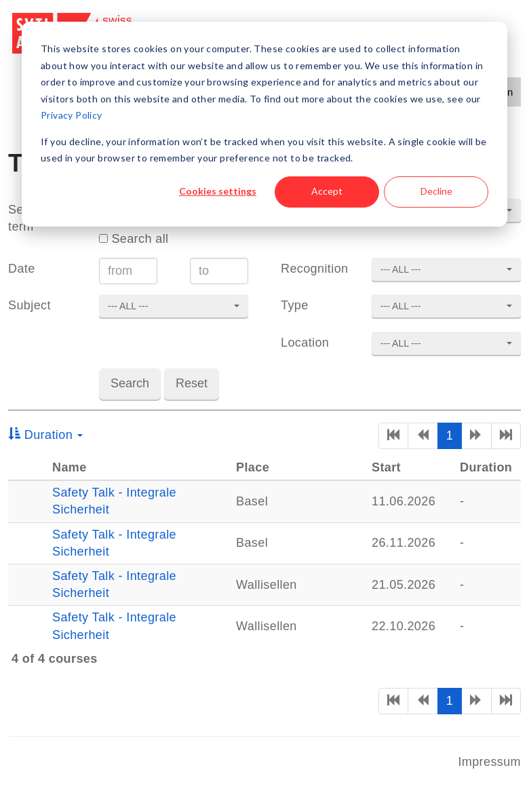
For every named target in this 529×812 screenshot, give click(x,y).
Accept (327, 191)
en (507, 92)
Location (305, 343)
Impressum (489, 762)
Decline (436, 191)
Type (295, 305)
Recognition (314, 269)
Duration (45, 435)
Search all (134, 239)
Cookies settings (218, 191)
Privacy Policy (72, 115)
